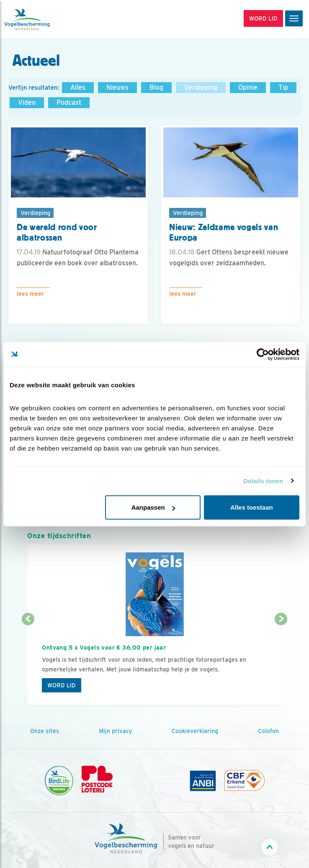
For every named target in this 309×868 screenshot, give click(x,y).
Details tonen (263, 481)
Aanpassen (153, 507)
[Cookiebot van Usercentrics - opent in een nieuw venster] (263, 354)
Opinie (248, 87)
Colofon (268, 731)
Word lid (62, 685)
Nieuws (117, 87)
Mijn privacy (116, 731)
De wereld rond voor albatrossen (57, 232)
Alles (78, 87)
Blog (156, 87)
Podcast (69, 102)
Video (27, 102)
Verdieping (201, 87)
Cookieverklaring (195, 731)
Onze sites (45, 731)
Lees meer (30, 294)
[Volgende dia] (281, 663)
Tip (283, 87)
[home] (42, 19)
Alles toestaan (252, 507)
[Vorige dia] (28, 663)
